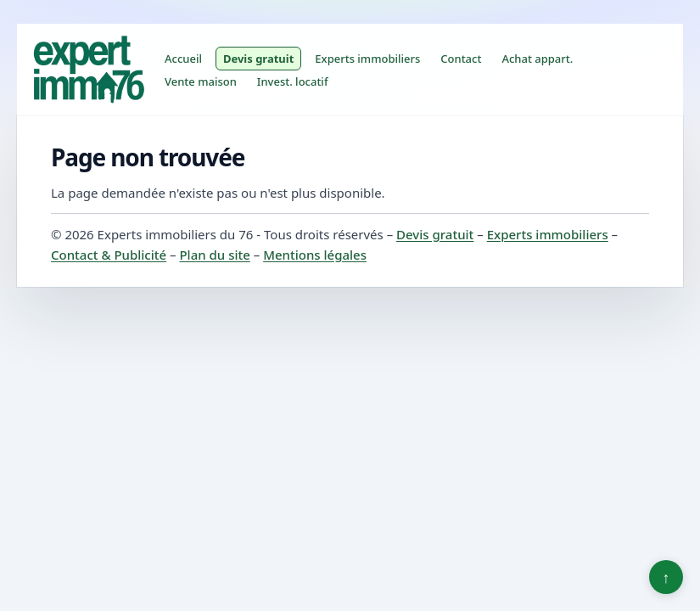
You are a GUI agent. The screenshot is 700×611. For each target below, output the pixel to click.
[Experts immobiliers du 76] (88, 70)
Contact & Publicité (109, 255)
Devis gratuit (258, 59)
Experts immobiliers (367, 59)
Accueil (183, 59)
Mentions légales (315, 255)
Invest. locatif (293, 81)
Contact (461, 59)
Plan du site (214, 255)
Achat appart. (537, 59)
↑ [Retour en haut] (666, 577)
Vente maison (201, 81)
